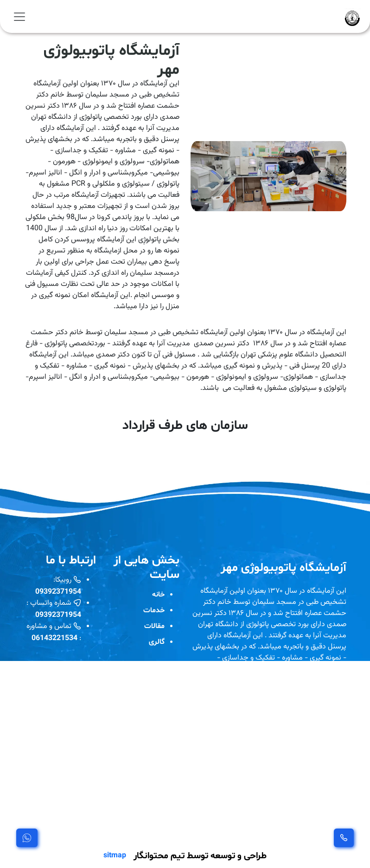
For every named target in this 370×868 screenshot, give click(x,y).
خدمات (154, 610)
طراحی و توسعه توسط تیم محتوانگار (200, 855)
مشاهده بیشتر (217, 829)
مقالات (154, 625)
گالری (157, 641)
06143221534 (54, 638)
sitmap (115, 855)
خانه (158, 594)
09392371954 (58, 591)
